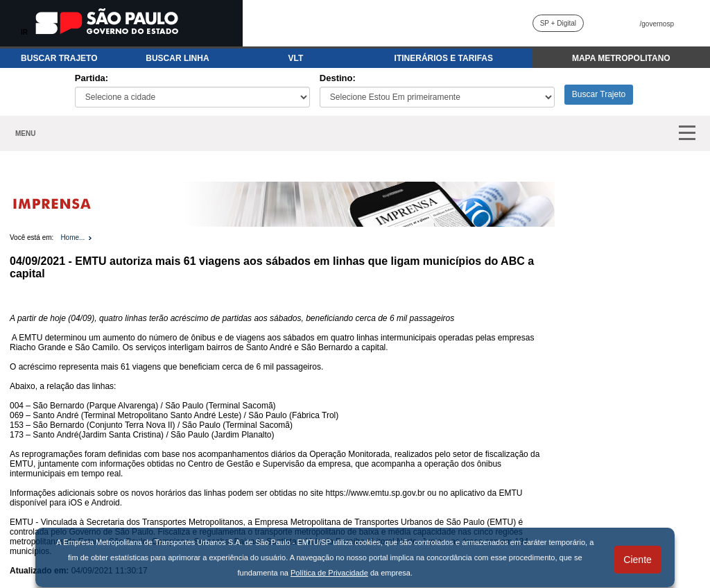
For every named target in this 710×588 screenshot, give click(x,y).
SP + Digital (558, 23)
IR (24, 32)
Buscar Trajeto (599, 94)
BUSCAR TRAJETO (59, 58)
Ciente (637, 560)
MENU (25, 133)
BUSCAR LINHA (177, 58)
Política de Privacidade (329, 573)
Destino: (338, 78)
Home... (72, 237)
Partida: (92, 78)
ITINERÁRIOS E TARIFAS (444, 58)
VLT (296, 58)
